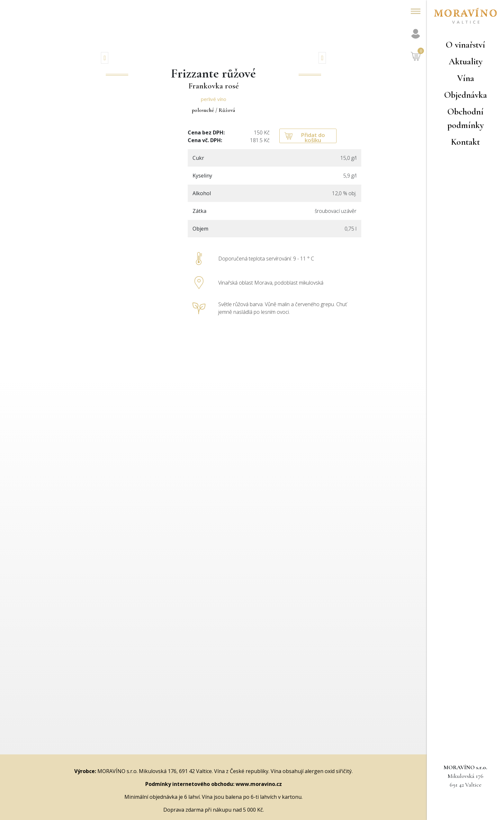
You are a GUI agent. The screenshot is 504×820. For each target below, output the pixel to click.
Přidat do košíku (313, 137)
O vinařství (465, 45)
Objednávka (466, 95)
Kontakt (465, 142)
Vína (466, 78)
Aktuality (466, 61)
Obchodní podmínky (466, 118)
